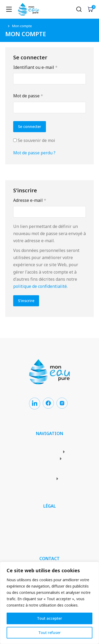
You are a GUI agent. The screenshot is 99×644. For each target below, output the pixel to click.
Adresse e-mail (41, 200)
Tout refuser (49, 633)
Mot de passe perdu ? (34, 153)
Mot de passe (39, 96)
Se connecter (30, 127)
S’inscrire (26, 301)
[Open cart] (91, 9)
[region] (49, 603)
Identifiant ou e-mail (47, 67)
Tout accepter (49, 618)
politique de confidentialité (40, 286)
